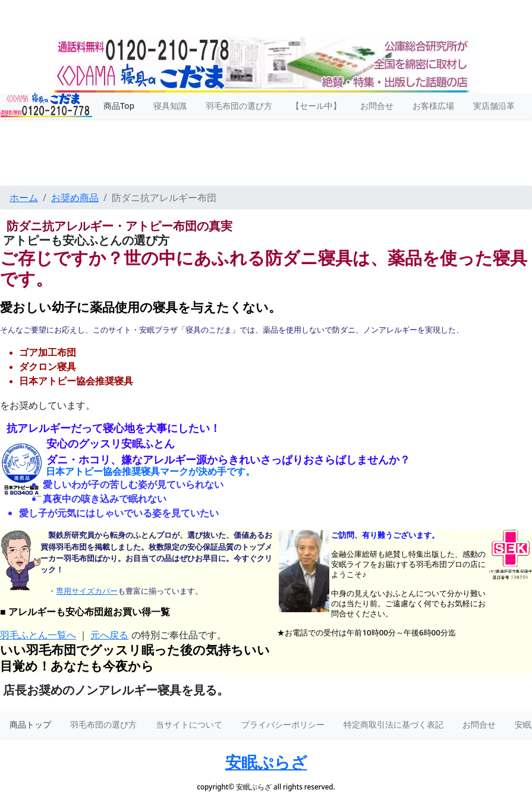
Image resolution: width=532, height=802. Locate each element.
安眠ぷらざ (266, 762)
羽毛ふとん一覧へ (38, 635)
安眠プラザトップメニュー (266, 137)
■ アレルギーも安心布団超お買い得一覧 (85, 612)
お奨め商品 (75, 198)
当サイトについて (189, 724)
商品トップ (30, 724)
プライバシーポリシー (283, 724)
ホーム (24, 198)
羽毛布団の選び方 (103, 724)
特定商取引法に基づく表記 (394, 724)
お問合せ (479, 724)
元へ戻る (109, 635)
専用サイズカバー (87, 591)
